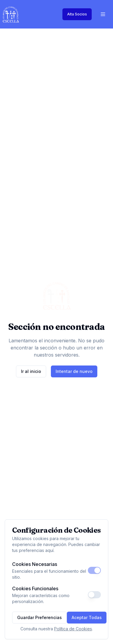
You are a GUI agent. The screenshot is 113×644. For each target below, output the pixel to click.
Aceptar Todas (87, 617)
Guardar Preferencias (39, 617)
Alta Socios (77, 14)
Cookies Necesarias (35, 564)
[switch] (94, 570)
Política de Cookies (73, 629)
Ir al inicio (31, 371)
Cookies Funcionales (35, 588)
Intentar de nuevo (74, 371)
